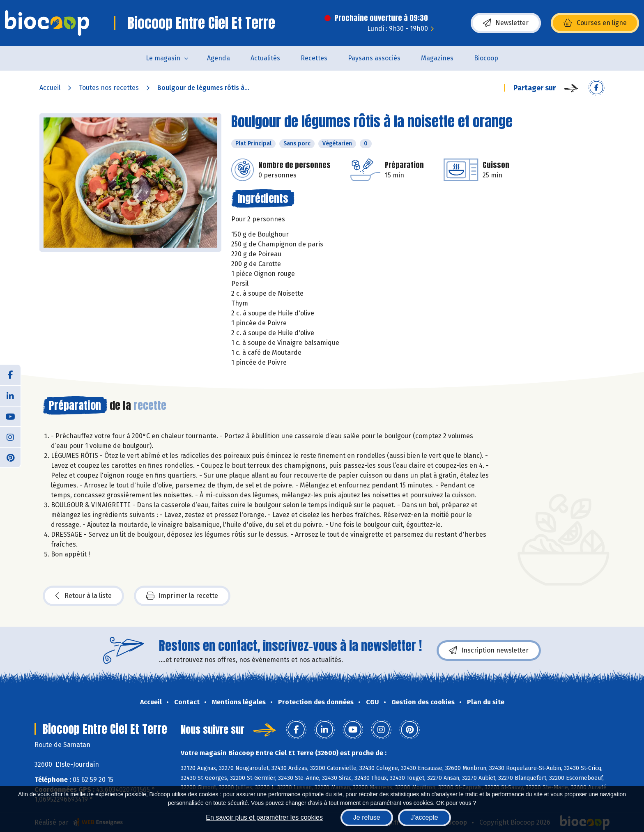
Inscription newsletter (489, 650)
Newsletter (506, 23)
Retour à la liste (83, 596)
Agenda (218, 58)
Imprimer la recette (182, 596)
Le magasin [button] (163, 58)
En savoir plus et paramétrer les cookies (264, 817)
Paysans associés (374, 58)
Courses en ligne (595, 23)
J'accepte (424, 817)
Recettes (314, 58)
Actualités (265, 58)
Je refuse (367, 817)
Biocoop (486, 58)
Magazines (437, 58)
